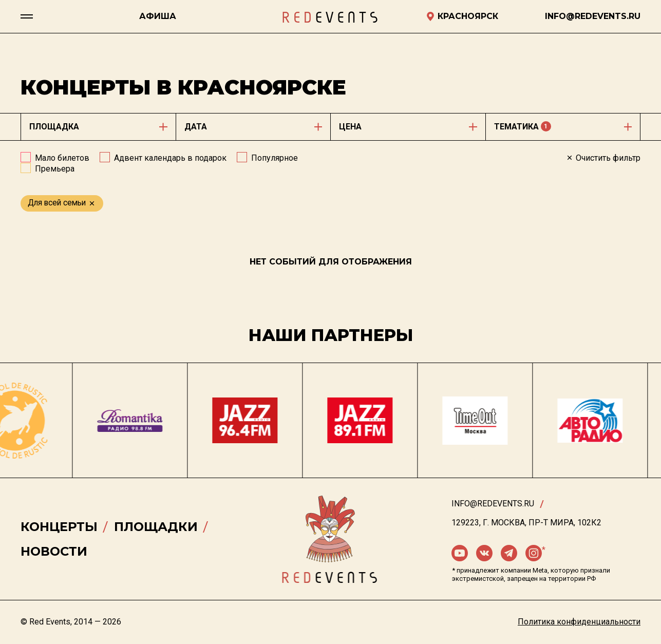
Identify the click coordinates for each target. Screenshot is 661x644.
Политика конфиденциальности (579, 622)
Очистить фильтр (603, 158)
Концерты (59, 527)
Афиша (158, 16)
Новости (54, 551)
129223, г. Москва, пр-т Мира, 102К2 (526, 523)
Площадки (156, 527)
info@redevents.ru (493, 504)
